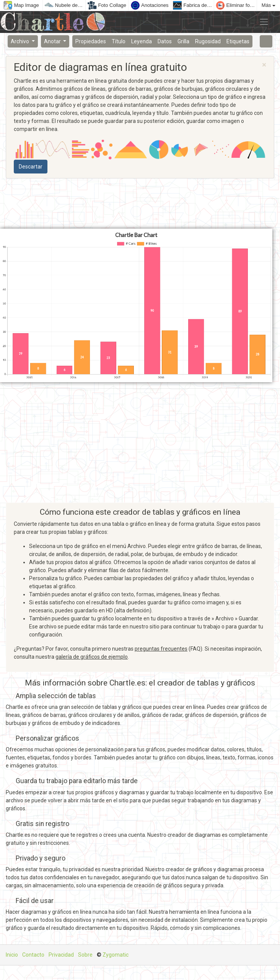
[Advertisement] (140, 204)
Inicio (12, 955)
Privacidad (61, 955)
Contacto (33, 955)
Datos (165, 41)
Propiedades (91, 41)
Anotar (53, 41)
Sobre (85, 955)
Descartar (31, 167)
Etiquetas (238, 41)
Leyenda (142, 41)
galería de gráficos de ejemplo (92, 657)
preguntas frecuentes (161, 649)
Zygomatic (116, 955)
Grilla (183, 41)
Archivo (20, 41)
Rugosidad (208, 41)
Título (119, 41)
